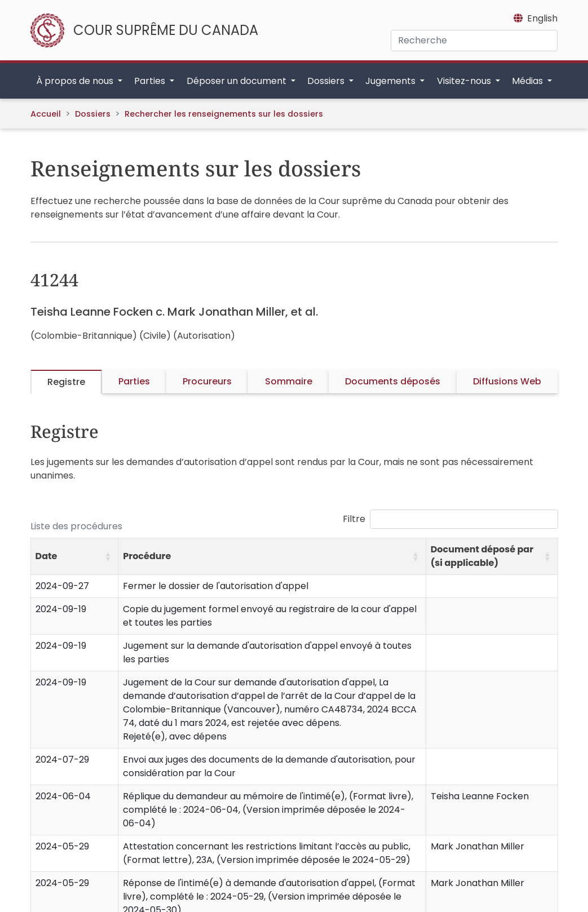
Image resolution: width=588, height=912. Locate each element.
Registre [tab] (66, 382)
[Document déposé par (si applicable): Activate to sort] (492, 556)
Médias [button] (529, 81)
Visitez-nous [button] (465, 81)
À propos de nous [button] (76, 81)
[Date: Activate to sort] (74, 556)
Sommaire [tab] (289, 381)
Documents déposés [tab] (393, 381)
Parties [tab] (134, 381)
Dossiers (93, 114)
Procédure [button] (147, 556)
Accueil (46, 114)
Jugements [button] (392, 81)
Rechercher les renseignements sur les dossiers (224, 114)
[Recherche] (474, 41)
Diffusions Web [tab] (507, 381)
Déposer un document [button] (238, 81)
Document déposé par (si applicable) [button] (482, 556)
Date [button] (47, 556)
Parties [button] (151, 81)
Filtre (354, 519)
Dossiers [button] (327, 81)
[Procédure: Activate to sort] (272, 556)
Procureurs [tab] (207, 381)
